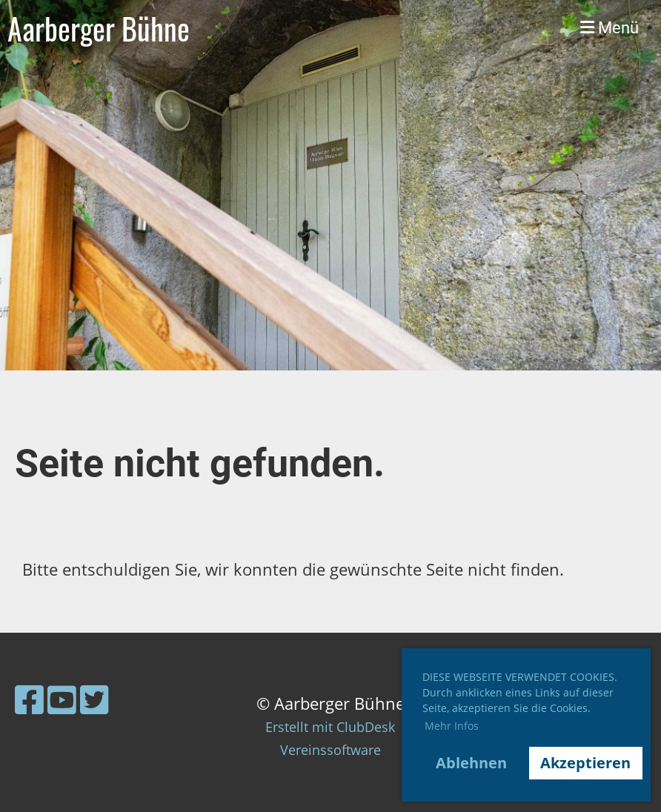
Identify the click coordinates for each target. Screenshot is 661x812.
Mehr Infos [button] (452, 726)
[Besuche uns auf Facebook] (29, 699)
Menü (609, 28)
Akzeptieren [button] (585, 763)
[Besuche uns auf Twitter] (94, 699)
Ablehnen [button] (471, 763)
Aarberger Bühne (99, 28)
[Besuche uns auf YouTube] (62, 699)
